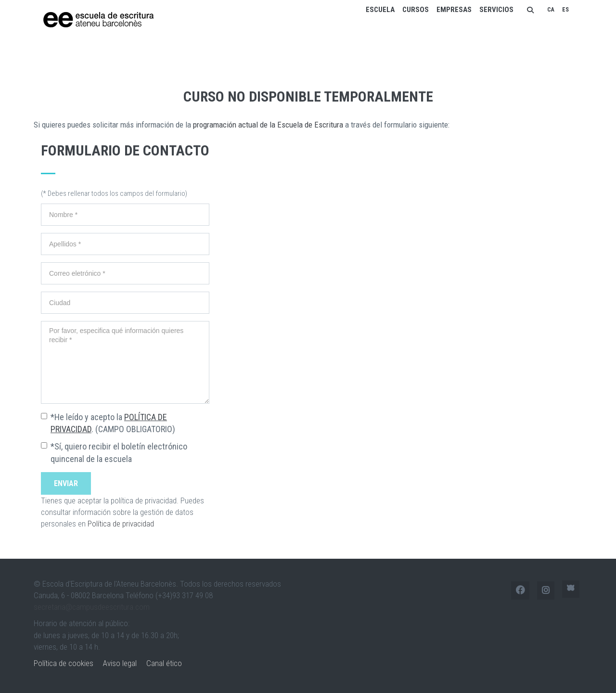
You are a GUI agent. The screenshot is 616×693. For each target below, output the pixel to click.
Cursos (416, 10)
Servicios (496, 10)
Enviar (66, 483)
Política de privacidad (121, 524)
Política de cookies (64, 663)
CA (551, 10)
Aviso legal (120, 663)
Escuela (380, 10)
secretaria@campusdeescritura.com (92, 607)
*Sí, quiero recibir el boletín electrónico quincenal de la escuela (119, 453)
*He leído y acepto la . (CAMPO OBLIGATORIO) (113, 423)
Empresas (454, 10)
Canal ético (164, 663)
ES (565, 10)
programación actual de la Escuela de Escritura (268, 125)
